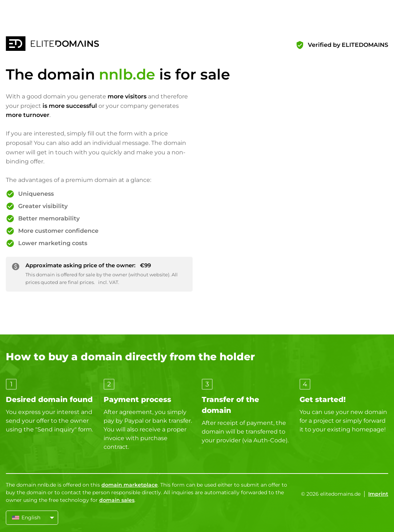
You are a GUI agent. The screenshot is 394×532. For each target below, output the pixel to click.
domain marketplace (130, 485)
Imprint (378, 494)
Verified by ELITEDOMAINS (348, 45)
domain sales (117, 500)
